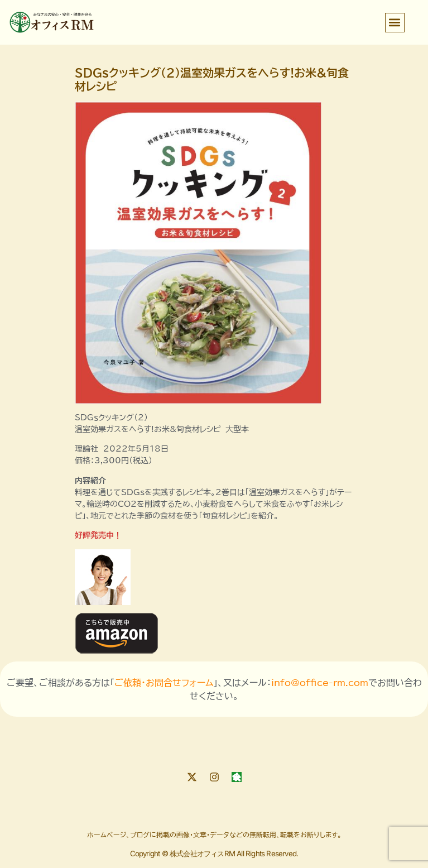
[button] (395, 23)
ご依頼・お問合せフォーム (164, 683)
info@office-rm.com (320, 683)
